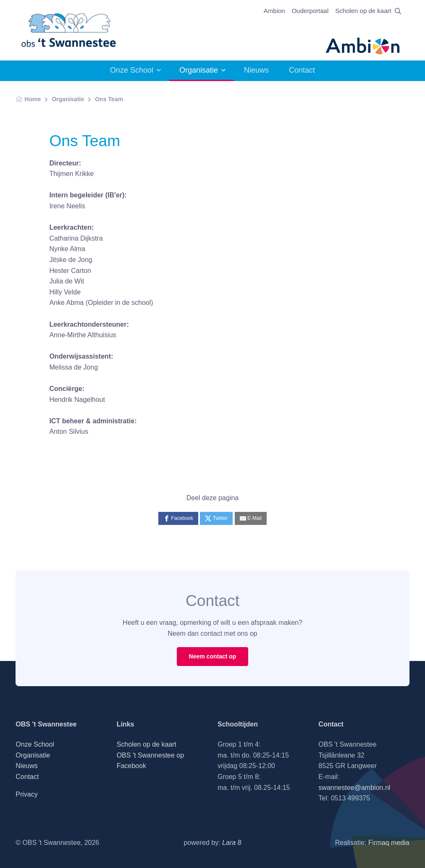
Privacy (26, 794)
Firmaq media (389, 843)
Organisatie (199, 70)
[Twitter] (216, 518)
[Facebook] (178, 518)
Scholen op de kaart (363, 11)
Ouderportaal (310, 11)
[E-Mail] (251, 518)
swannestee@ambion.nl (354, 788)
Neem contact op (213, 656)
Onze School (132, 70)
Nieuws (256, 70)
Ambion (274, 11)
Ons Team (109, 99)
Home (28, 99)
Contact (302, 70)
